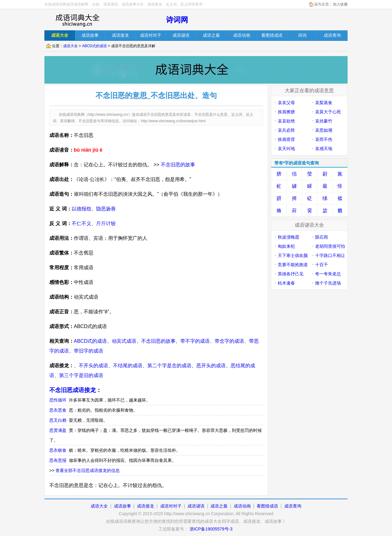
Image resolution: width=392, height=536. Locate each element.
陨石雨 (322, 237)
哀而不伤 (324, 139)
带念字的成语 (229, 341)
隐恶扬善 (106, 209)
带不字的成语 (195, 341)
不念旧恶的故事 (178, 165)
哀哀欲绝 (286, 121)
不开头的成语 (93, 366)
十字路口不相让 (330, 255)
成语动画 (242, 506)
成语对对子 (171, 506)
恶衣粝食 (58, 450)
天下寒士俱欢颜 (293, 255)
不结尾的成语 (128, 366)
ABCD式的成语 (94, 46)
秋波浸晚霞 (288, 237)
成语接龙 (145, 506)
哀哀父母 (286, 103)
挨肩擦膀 (286, 112)
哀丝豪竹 (324, 121)
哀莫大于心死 (328, 112)
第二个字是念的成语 (169, 366)
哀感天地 (324, 149)
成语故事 (123, 506)
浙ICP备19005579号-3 (211, 529)
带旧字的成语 (89, 351)
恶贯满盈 (58, 430)
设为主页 (322, 4)
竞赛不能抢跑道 (293, 265)
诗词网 (177, 20)
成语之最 (219, 506)
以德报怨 (81, 209)
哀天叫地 (286, 149)
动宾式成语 (124, 341)
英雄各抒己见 (291, 274)
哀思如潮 (324, 130)
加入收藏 (340, 4)
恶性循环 (58, 400)
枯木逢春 (286, 283)
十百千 (322, 265)
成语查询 (293, 506)
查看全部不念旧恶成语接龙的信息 (88, 470)
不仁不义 (81, 223)
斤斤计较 (106, 223)
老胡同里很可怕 (330, 246)
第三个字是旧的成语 (81, 375)
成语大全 (70, 46)
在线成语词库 (77, 20)
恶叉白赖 (58, 420)
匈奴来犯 (286, 246)
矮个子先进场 (328, 283)
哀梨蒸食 (324, 103)
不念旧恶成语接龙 (73, 390)
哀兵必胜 (286, 130)
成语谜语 (196, 506)
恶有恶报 (58, 460)
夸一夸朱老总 (328, 274)
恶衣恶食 (58, 410)
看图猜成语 (267, 506)
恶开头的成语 (211, 366)
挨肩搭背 (286, 139)
